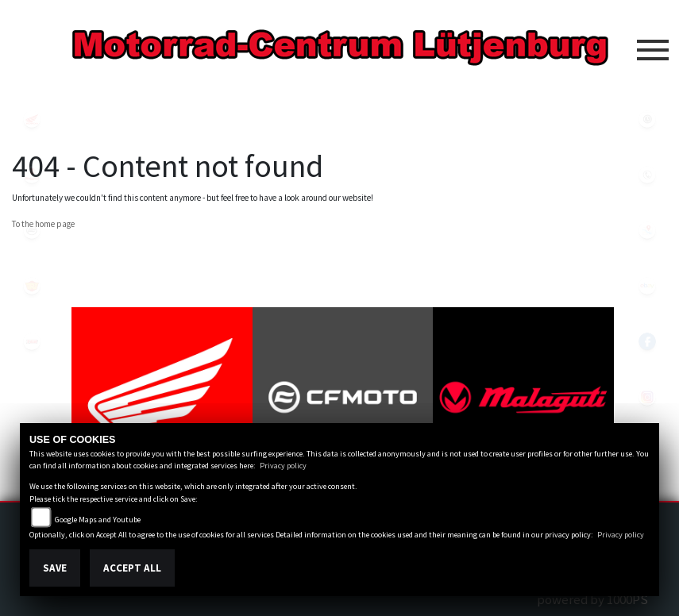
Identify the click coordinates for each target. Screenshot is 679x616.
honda (32, 119)
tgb (32, 341)
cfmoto (32, 230)
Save (55, 568)
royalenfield (32, 286)
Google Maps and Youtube (98, 520)
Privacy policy (283, 466)
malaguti (32, 175)
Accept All (132, 568)
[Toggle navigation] (653, 44)
